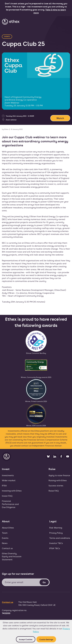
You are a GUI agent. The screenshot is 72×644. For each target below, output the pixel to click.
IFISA (4, 485)
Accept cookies (26, 639)
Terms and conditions (60, 538)
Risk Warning (56, 528)
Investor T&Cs (56, 543)
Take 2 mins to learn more (50, 11)
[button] (67, 22)
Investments (8, 475)
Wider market (9, 480)
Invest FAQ (7, 496)
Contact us (7, 548)
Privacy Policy (56, 533)
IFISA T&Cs (55, 548)
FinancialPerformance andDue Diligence (10, 504)
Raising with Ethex (58, 480)
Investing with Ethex (12, 491)
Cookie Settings (46, 639)
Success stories (56, 485)
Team (5, 533)
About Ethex (8, 528)
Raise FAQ (54, 491)
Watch (60, 118)
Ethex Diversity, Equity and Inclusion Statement (12, 556)
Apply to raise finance (59, 475)
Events (5, 538)
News (5, 543)
